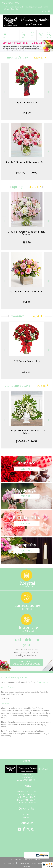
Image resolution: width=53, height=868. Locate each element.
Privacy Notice (24, 863)
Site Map (26, 866)
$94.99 (27, 242)
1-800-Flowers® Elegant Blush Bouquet (26, 233)
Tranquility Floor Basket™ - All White (27, 432)
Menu (5, 37)
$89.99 (26, 372)
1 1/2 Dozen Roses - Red (27, 361)
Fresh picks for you (26, 647)
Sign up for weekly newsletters (27, 663)
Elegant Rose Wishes (26, 102)
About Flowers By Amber (14, 677)
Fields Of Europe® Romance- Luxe (27, 162)
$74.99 (26, 302)
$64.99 (27, 113)
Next (49, 92)
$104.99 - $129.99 (26, 173)
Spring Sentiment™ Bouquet (26, 292)
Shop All (39, 58)
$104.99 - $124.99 (27, 441)
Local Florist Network (41, 863)
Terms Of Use (9, 863)
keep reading (43, 682)
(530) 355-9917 (13, 3)
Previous (4, 92)
